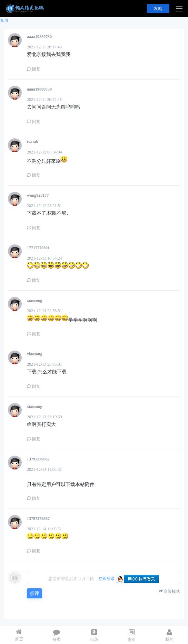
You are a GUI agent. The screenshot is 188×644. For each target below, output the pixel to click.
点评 (34, 593)
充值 (4, 20)
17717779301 (38, 248)
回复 (34, 69)
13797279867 (38, 459)
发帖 (158, 9)
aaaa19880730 (39, 37)
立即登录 (107, 579)
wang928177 (38, 195)
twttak (33, 142)
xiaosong (35, 300)
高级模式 (172, 591)
